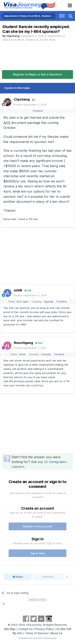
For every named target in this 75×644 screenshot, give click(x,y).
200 (39, 343)
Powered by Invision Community (38, 638)
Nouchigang (23, 343)
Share (18, 577)
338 (28, 291)
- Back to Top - (37, 600)
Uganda (48, 301)
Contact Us (25, 629)
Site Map (10, 629)
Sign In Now (38, 553)
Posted (30, 105)
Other (22, 354)
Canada (46, 354)
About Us (56, 633)
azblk (18, 290)
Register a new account (37, 526)
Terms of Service (36, 633)
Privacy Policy (44, 629)
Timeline (37, 111)
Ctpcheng (13, 36)
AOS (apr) (22, 301)
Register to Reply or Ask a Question (37, 74)
